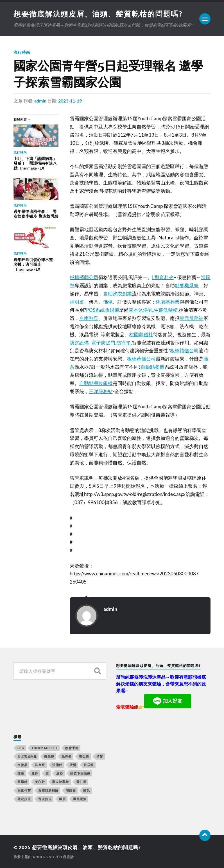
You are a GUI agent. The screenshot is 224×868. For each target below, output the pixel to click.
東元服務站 (192, 318)
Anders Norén (47, 857)
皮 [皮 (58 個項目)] (47, 773)
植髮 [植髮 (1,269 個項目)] (100, 756)
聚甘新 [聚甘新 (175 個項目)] (82, 782)
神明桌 (77, 302)
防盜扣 (124, 343)
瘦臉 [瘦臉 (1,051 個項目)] (21, 773)
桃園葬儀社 (141, 334)
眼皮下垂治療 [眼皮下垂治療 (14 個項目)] (80, 773)
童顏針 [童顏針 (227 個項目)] (22, 782)
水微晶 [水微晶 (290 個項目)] (22, 765)
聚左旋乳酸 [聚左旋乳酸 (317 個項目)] (61, 782)
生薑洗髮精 (166, 310)
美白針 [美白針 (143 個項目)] (40, 782)
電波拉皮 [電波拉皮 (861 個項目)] (24, 799)
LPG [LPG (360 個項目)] (21, 748)
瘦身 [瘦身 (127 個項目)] (35, 773)
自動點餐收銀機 (96, 383)
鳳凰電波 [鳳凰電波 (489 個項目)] (80, 799)
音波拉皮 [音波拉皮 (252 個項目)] (45, 799)
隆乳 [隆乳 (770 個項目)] (87, 790)
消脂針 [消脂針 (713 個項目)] (57, 765)
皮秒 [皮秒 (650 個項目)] (60, 773)
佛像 (108, 302)
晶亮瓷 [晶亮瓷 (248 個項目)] (67, 756)
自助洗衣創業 (117, 294)
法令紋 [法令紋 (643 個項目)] (40, 765)
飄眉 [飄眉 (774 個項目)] (62, 799)
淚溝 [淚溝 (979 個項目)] (73, 765)
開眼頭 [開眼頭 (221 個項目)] (71, 790)
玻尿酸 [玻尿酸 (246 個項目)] (89, 765)
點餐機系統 (187, 285)
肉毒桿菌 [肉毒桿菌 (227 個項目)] (24, 790)
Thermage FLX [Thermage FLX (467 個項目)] (45, 748)
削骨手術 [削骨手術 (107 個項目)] (72, 748)
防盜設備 (79, 343)
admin (40, 101)
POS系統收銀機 (103, 310)
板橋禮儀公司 (184, 350)
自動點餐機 (152, 367)
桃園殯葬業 (168, 302)
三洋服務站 (101, 391)
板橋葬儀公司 (141, 359)
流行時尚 (22, 52)
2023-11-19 (70, 101)
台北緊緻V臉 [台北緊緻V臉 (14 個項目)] (27, 756)
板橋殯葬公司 (84, 277)
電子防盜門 (103, 343)
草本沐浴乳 (141, 310)
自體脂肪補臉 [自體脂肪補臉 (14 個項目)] (48, 790)
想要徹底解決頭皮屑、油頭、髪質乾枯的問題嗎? (98, 14)
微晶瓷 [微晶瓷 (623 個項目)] (49, 756)
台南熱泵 (89, 318)
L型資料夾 (163, 277)
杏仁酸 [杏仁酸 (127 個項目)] (84, 756)
